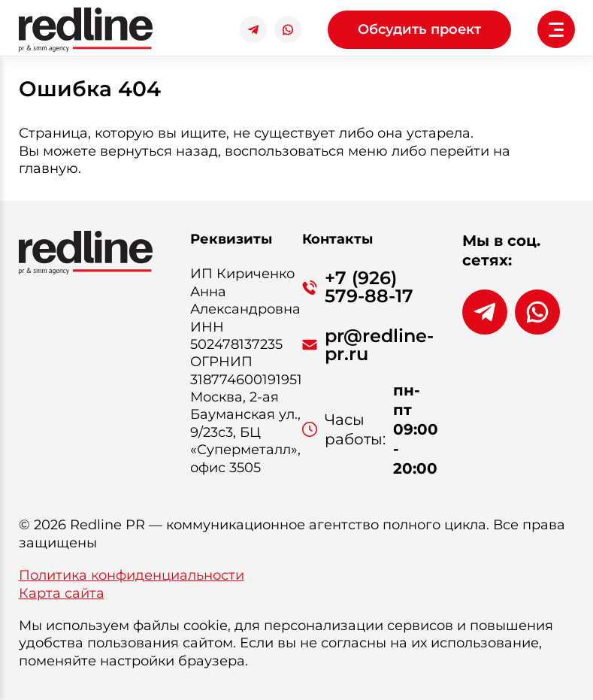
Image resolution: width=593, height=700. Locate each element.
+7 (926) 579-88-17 (369, 287)
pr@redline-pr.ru (379, 345)
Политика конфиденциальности (132, 575)
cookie (206, 626)
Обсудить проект (419, 29)
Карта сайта (62, 593)
